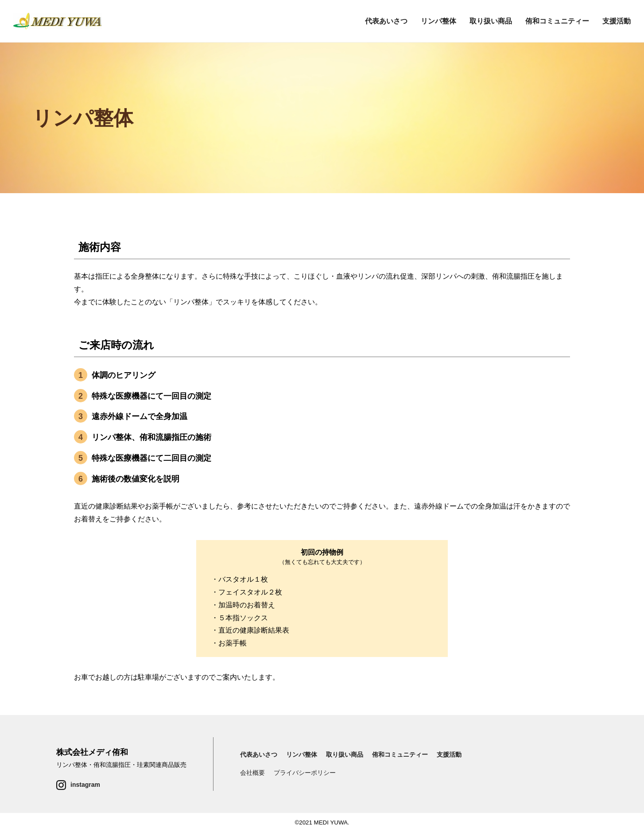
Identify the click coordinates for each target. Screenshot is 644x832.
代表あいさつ (386, 21)
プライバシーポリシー (305, 773)
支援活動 (617, 21)
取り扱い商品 (491, 21)
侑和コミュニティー (557, 21)
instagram (85, 785)
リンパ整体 (438, 21)
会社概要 (252, 773)
